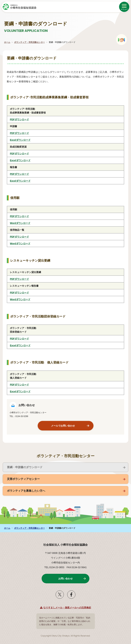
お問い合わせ (65, 579)
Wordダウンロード (24, 223)
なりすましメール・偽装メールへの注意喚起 (67, 608)
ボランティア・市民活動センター (30, 42)
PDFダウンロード (23, 119)
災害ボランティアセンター (23, 479)
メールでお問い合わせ (63, 426)
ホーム (7, 42)
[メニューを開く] (124, 7)
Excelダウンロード (24, 140)
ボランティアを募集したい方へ (26, 491)
